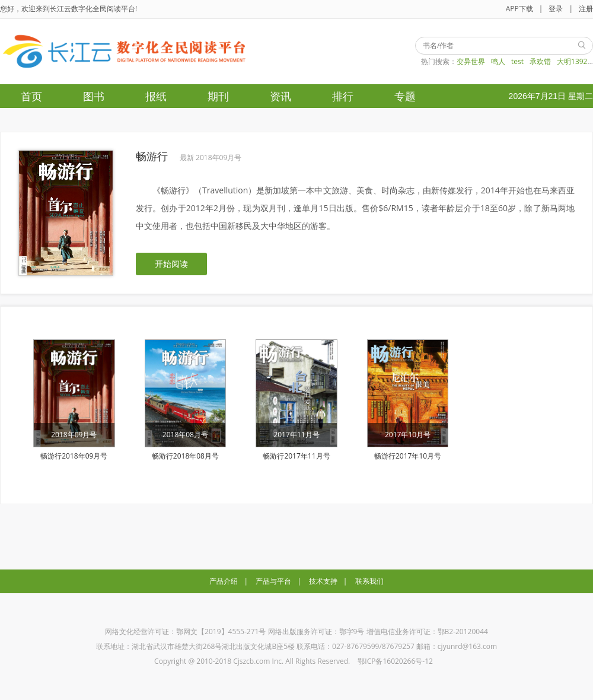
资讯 (280, 96)
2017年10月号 (408, 435)
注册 (586, 9)
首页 (31, 96)
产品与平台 (273, 581)
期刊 (218, 96)
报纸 (156, 96)
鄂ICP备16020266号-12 (395, 661)
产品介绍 (224, 581)
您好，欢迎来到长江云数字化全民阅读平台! (68, 9)
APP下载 (519, 9)
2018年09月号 (74, 435)
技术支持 (323, 581)
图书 (94, 96)
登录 (556, 9)
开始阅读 (171, 264)
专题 (405, 96)
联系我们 (369, 581)
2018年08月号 (185, 435)
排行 (343, 96)
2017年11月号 (296, 435)
